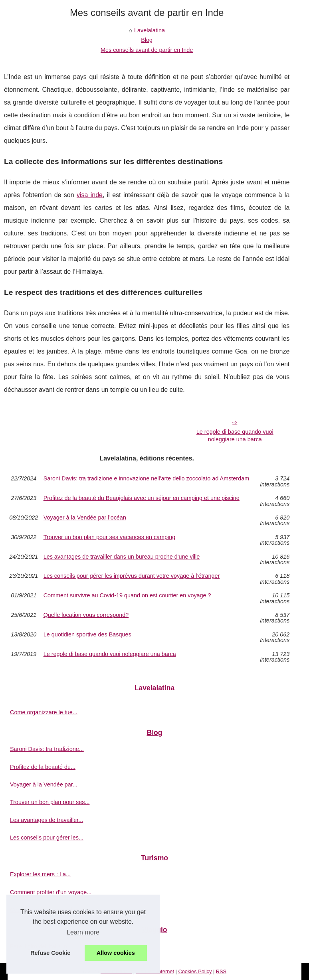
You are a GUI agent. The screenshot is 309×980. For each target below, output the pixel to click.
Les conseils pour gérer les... (47, 838)
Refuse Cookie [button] (50, 953)
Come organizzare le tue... (44, 712)
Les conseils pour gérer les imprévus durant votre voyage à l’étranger (132, 576)
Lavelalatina (150, 30)
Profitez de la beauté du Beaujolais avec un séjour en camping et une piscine (142, 498)
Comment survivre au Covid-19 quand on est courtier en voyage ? (127, 596)
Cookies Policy (195, 971)
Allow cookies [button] (116, 953)
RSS (221, 971)
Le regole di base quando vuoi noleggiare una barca (235, 436)
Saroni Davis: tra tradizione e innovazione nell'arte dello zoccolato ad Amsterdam (147, 479)
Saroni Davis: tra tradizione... (47, 749)
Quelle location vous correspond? (86, 615)
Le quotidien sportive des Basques (87, 635)
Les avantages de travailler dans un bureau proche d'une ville (122, 557)
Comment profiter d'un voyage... (51, 892)
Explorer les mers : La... (40, 874)
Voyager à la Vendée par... (44, 784)
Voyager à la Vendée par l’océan (85, 518)
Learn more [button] (83, 932)
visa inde (90, 195)
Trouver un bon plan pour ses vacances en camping (110, 537)
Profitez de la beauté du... (43, 767)
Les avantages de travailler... (47, 820)
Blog (147, 40)
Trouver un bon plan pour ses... (50, 802)
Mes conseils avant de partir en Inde (147, 50)
